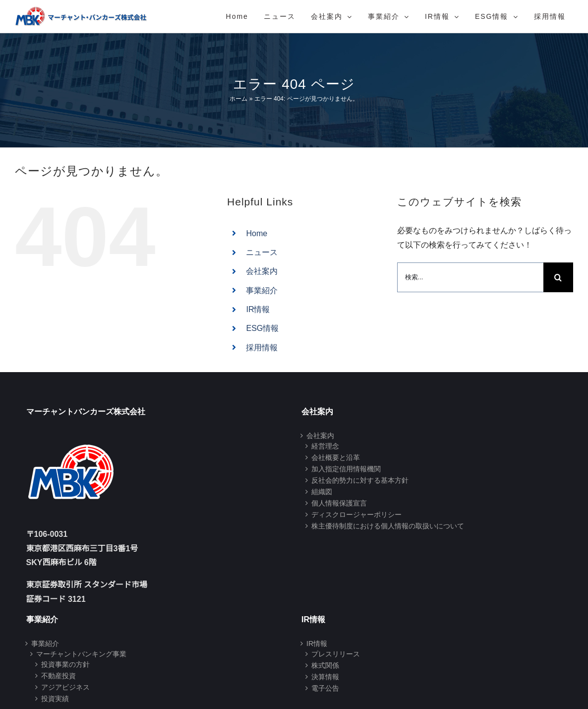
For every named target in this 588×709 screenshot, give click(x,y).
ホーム (238, 99)
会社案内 (262, 271)
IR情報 (258, 309)
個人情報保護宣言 (339, 503)
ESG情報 (262, 328)
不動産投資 (59, 676)
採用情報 (262, 348)
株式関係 (325, 665)
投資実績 (55, 699)
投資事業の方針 (65, 664)
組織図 (322, 492)
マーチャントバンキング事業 (81, 654)
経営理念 (325, 446)
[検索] (558, 277)
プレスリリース (336, 654)
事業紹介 (262, 290)
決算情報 (325, 677)
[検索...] (470, 277)
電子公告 (325, 688)
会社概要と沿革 (336, 457)
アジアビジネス (65, 687)
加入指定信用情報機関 (346, 469)
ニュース (262, 252)
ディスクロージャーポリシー (356, 515)
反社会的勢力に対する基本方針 (360, 480)
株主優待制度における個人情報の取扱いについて (388, 526)
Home (257, 233)
